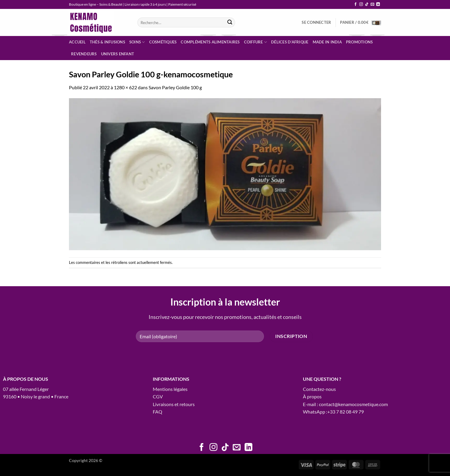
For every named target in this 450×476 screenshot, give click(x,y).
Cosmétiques (163, 42)
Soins (137, 42)
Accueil (77, 42)
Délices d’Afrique (290, 42)
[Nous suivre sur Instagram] (361, 4)
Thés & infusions (107, 42)
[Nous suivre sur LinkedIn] (378, 4)
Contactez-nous (319, 389)
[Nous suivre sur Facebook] (355, 4)
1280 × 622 (125, 87)
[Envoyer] (230, 23)
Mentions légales (170, 389)
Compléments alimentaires (210, 42)
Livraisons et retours (174, 404)
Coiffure (256, 42)
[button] (316, 22)
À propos (312, 396)
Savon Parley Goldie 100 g (175, 87)
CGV (158, 396)
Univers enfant (118, 54)
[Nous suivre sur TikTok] (367, 4)
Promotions (359, 42)
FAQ (158, 412)
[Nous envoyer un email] (372, 4)
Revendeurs (84, 54)
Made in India (327, 42)
